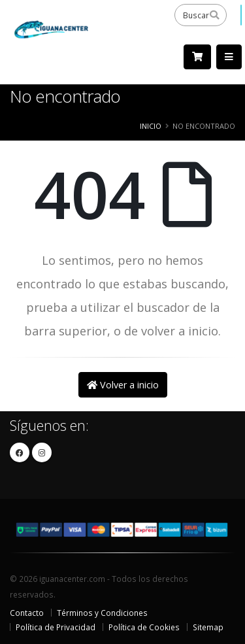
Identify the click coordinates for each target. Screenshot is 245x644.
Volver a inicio (123, 385)
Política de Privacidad (56, 627)
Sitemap (208, 627)
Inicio (151, 126)
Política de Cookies (144, 627)
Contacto (27, 613)
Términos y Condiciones (102, 613)
